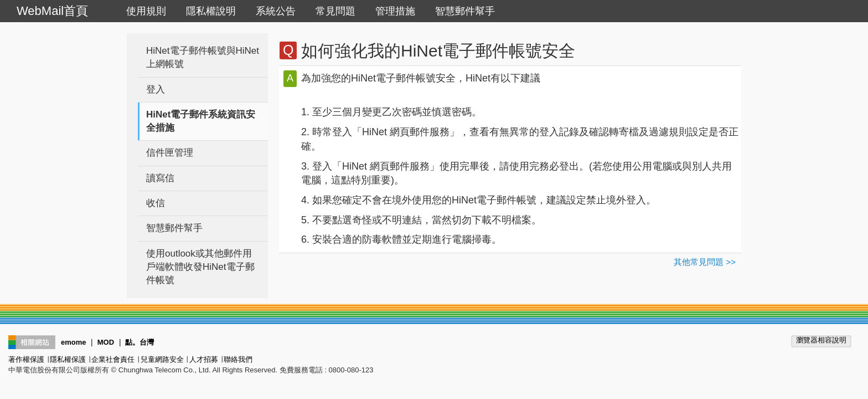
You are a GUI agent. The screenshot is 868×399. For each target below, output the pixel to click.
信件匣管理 (170, 153)
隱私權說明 (211, 11)
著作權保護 (26, 359)
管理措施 (395, 11)
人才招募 (204, 359)
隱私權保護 (68, 359)
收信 (156, 203)
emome (74, 342)
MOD (106, 342)
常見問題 (335, 11)
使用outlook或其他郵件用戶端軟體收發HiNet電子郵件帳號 (200, 267)
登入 (156, 89)
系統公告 (276, 11)
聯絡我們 (238, 359)
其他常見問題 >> (705, 262)
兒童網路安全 (162, 359)
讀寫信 (160, 178)
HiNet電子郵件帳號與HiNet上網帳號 (203, 57)
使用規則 (146, 11)
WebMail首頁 (52, 11)
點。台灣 (139, 342)
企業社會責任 (113, 359)
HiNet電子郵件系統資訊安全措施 (201, 121)
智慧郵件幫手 (465, 11)
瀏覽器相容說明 (821, 340)
